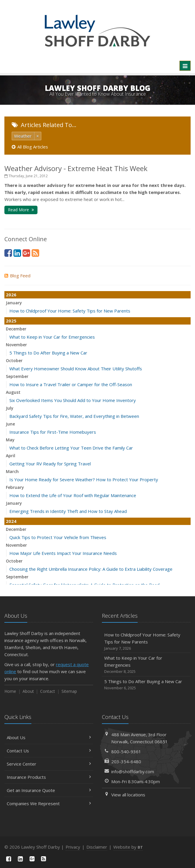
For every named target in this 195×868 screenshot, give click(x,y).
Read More (21, 210)
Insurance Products (49, 777)
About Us (49, 737)
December (16, 329)
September (17, 376)
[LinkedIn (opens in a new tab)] (17, 253)
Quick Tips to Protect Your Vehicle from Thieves (58, 537)
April (11, 456)
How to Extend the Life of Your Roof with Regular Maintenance (73, 495)
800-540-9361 (126, 752)
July (10, 408)
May (10, 440)
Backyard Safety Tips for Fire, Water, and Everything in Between (74, 416)
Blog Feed (17, 276)
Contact (48, 691)
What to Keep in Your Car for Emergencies (52, 337)
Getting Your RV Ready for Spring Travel (50, 464)
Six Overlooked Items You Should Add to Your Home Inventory (73, 400)
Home (10, 691)
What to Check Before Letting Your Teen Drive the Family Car (71, 448)
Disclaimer (97, 847)
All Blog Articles (30, 147)
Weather (23, 136)
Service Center (49, 764)
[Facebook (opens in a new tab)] (8, 253)
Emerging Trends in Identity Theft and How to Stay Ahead (68, 511)
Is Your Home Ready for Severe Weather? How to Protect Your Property (84, 479)
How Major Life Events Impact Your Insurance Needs (63, 553)
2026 (11, 295)
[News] (35, 253)
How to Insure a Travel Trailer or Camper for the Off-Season (71, 384)
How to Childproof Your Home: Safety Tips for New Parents (70, 311)
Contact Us (49, 751)
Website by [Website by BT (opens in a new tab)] (128, 847)
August (13, 392)
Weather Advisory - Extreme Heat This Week (76, 168)
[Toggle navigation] (185, 66)
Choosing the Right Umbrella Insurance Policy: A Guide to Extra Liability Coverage (91, 569)
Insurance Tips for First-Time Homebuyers (53, 432)
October (14, 360)
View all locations (128, 795)
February (15, 487)
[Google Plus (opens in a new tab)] (26, 253)
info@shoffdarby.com (133, 771)
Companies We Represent (49, 803)
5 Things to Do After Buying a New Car (48, 353)
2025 (11, 321)
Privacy (73, 847)
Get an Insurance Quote (49, 790)
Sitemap (69, 691)
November (16, 345)
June (10, 424)
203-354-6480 (126, 761)
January (14, 303)
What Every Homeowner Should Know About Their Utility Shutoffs (76, 369)
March (12, 471)
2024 (11, 521)
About (28, 691)
